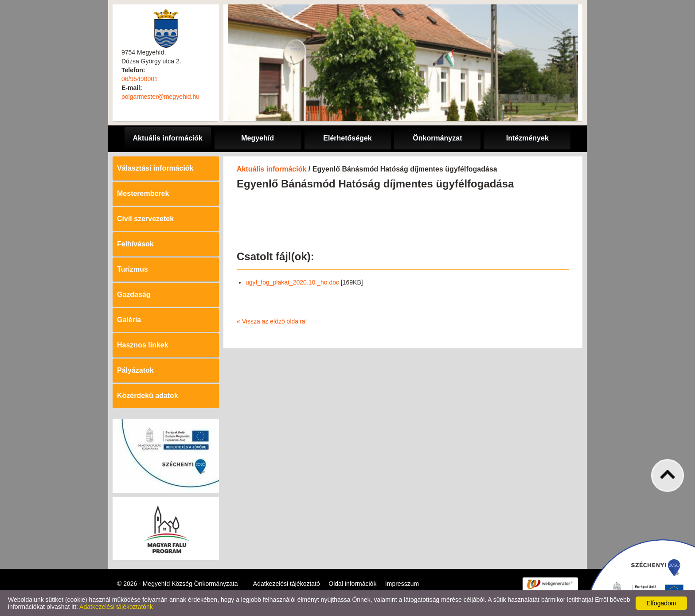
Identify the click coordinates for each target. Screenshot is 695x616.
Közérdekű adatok (148, 396)
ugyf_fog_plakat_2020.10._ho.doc (292, 282)
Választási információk (155, 168)
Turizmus (133, 269)
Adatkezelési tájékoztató (287, 584)
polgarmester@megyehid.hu (160, 97)
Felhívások (135, 244)
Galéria (129, 320)
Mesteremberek (143, 193)
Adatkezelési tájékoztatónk (116, 607)
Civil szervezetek (145, 219)
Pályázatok (135, 370)
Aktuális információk (271, 169)
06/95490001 (140, 79)
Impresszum (402, 584)
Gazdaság (134, 294)
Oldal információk (352, 584)
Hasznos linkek (143, 345)
